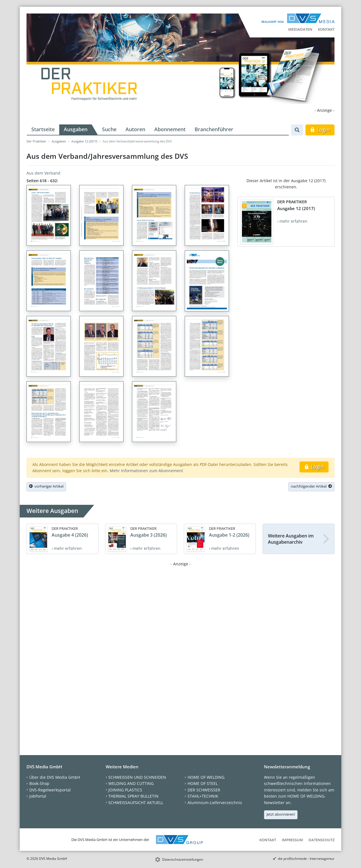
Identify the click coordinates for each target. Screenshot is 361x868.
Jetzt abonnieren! (281, 814)
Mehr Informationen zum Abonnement (146, 471)
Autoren (135, 129)
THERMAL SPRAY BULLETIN (133, 796)
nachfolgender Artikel (311, 486)
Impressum (292, 840)
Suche (109, 129)
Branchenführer (214, 129)
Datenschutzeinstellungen (183, 859)
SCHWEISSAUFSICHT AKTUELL (136, 803)
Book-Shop (39, 783)
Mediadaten (300, 29)
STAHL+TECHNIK (203, 796)
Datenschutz (322, 840)
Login (320, 130)
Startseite (43, 129)
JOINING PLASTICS (125, 790)
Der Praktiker (36, 141)
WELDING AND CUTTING (131, 783)
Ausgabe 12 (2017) (84, 141)
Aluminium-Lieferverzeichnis (215, 803)
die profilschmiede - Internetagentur (306, 859)
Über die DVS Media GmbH (55, 777)
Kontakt (326, 29)
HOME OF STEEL (203, 783)
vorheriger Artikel (46, 486)
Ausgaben (76, 129)
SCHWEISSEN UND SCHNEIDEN (137, 777)
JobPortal (38, 796)
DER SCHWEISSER (204, 790)
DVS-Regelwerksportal (50, 790)
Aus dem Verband (43, 173)
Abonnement (170, 129)
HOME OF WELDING (206, 777)
